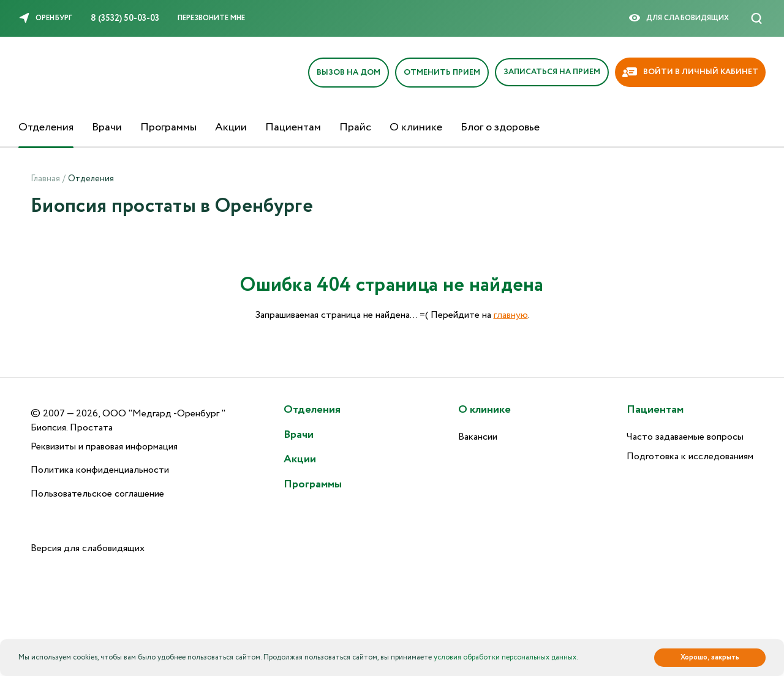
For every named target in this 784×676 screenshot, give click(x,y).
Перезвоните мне (211, 18)
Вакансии (478, 437)
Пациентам (293, 127)
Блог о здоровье (500, 127)
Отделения (46, 127)
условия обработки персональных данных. (506, 657)
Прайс (355, 127)
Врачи (107, 127)
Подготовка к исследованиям (690, 456)
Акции (231, 127)
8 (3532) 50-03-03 (125, 18)
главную (511, 315)
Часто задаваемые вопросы (685, 437)
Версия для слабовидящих (88, 548)
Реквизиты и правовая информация (104, 447)
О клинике (416, 127)
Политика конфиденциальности (100, 470)
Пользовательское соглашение (97, 494)
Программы (168, 127)
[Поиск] (756, 18)
